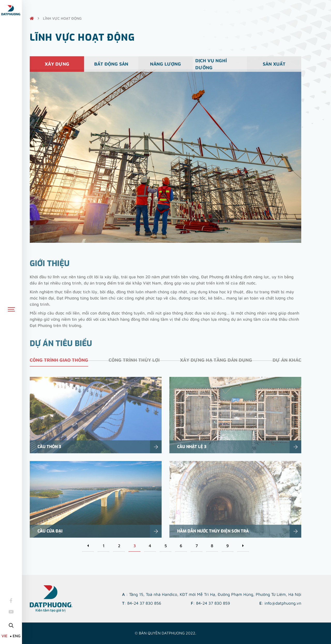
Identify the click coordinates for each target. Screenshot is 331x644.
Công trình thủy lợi (134, 365)
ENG (17, 636)
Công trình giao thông (59, 365)
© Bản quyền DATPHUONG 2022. (165, 633)
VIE (5, 636)
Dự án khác (287, 365)
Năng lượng (165, 67)
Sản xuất (274, 67)
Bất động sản (111, 67)
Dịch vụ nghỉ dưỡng (211, 67)
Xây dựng (57, 67)
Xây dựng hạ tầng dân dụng (216, 365)
